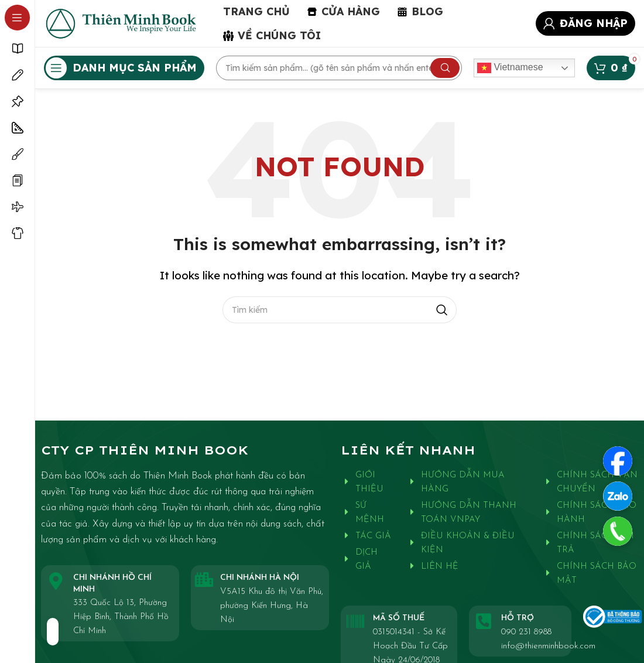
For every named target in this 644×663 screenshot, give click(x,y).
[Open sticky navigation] (124, 68)
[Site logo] (121, 22)
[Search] (339, 68)
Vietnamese (510, 68)
